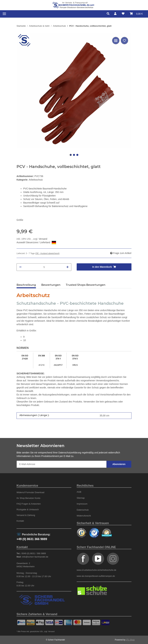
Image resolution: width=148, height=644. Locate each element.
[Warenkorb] (136, 14)
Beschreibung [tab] (26, 285)
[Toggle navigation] (4, 14)
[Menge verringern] (20, 267)
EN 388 (42, 356)
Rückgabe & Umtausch (28, 509)
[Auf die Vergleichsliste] (116, 41)
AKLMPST (58, 365)
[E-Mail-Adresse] (62, 464)
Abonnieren (119, 464)
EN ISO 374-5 (75, 357)
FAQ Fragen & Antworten (29, 504)
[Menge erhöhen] (67, 267)
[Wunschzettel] (123, 14)
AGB (79, 492)
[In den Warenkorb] (104, 267)
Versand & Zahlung (26, 515)
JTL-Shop (130, 640)
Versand (43, 239)
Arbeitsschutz (36, 180)
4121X (42, 365)
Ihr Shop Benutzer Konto (28, 498)
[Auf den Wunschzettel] (124, 41)
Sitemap (81, 498)
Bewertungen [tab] (51, 285)
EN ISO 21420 (25, 357)
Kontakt (20, 521)
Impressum (82, 504)
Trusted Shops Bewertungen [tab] (86, 285)
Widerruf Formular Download (30, 492)
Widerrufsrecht (84, 516)
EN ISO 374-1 (58, 357)
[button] (109, 14)
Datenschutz (83, 510)
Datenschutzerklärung (70, 453)
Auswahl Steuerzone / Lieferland (36, 243)
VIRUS (75, 365)
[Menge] (44, 267)
